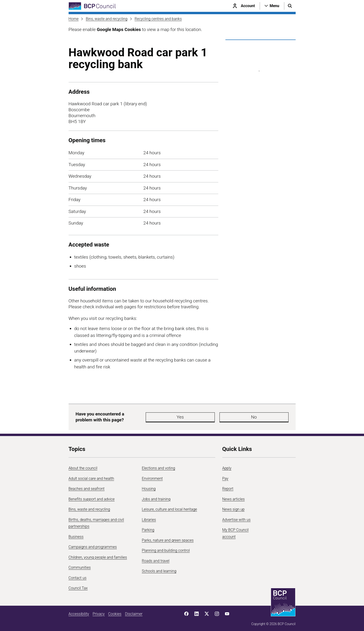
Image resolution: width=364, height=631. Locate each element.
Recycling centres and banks (158, 19)
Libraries (149, 517)
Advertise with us (237, 517)
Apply (227, 466)
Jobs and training (156, 497)
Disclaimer (134, 611)
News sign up (234, 507)
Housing (149, 487)
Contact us (78, 576)
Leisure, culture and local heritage (170, 507)
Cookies (115, 611)
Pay (225, 476)
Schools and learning (159, 569)
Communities (80, 565)
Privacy (99, 611)
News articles (234, 497)
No (219, 416)
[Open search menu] (290, 6)
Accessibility (79, 611)
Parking (148, 528)
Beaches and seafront (87, 487)
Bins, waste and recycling (107, 19)
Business (76, 534)
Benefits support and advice (92, 497)
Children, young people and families (98, 555)
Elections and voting (159, 466)
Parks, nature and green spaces (168, 538)
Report (228, 487)
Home (74, 19)
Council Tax (78, 586)
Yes (190, 416)
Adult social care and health (91, 476)
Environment (152, 476)
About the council (83, 466)
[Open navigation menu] (272, 6)
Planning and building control (166, 548)
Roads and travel (156, 558)
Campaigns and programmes (93, 545)
